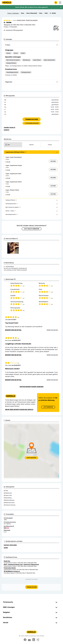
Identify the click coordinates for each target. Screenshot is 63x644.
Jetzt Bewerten (48, 407)
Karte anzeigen (31, 458)
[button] (31, 152)
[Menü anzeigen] (60, 3)
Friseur (50, 145)
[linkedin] (34, 640)
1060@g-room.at (10, 127)
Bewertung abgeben (32, 20)
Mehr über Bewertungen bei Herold (19, 410)
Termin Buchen (32, 587)
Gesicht (31, 145)
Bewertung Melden (52, 330)
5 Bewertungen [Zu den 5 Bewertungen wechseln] (21, 20)
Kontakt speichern (10, 545)
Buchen (53, 161)
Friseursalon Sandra (10, 568)
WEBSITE (7, 130)
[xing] (38, 640)
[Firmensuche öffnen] (56, 3)
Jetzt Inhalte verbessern (32, 229)
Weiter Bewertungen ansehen (32, 387)
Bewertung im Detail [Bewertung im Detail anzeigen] (13, 330)
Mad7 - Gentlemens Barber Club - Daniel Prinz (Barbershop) (21, 564)
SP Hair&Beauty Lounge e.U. (12, 571)
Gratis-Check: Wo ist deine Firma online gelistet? (32, 7)
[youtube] (29, 640)
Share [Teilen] (6, 548)
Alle (7, 145)
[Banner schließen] (61, 7)
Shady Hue (7, 561)
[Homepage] (7, 3)
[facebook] (25, 640)
